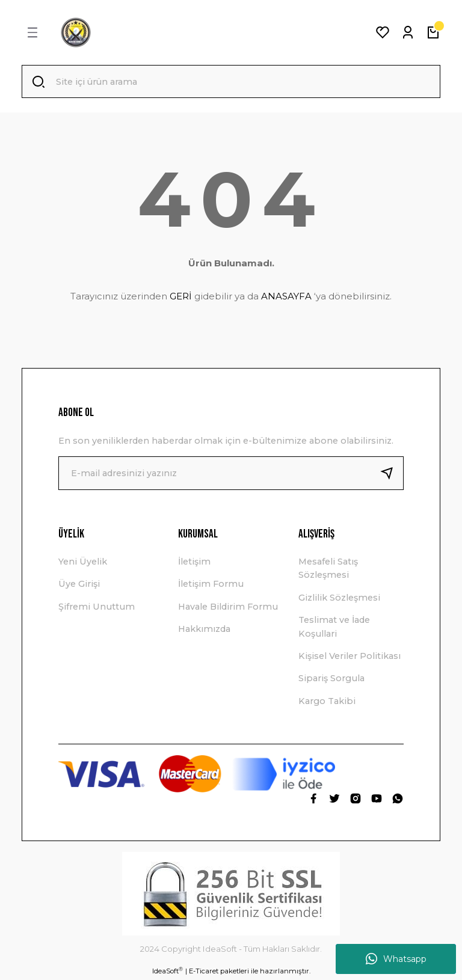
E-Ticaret (204, 972)
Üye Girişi (79, 584)
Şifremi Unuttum (97, 607)
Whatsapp (396, 959)
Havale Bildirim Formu (228, 607)
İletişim (194, 562)
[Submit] (392, 474)
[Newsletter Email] (231, 474)
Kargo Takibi (327, 702)
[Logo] (76, 32)
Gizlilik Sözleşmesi (339, 598)
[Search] (231, 82)
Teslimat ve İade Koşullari (334, 627)
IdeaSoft (168, 971)
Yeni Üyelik (83, 562)
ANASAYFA (286, 297)
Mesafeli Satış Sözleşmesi (328, 569)
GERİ (181, 297)
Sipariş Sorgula (331, 679)
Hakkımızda (204, 629)
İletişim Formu (211, 584)
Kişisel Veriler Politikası (350, 657)
